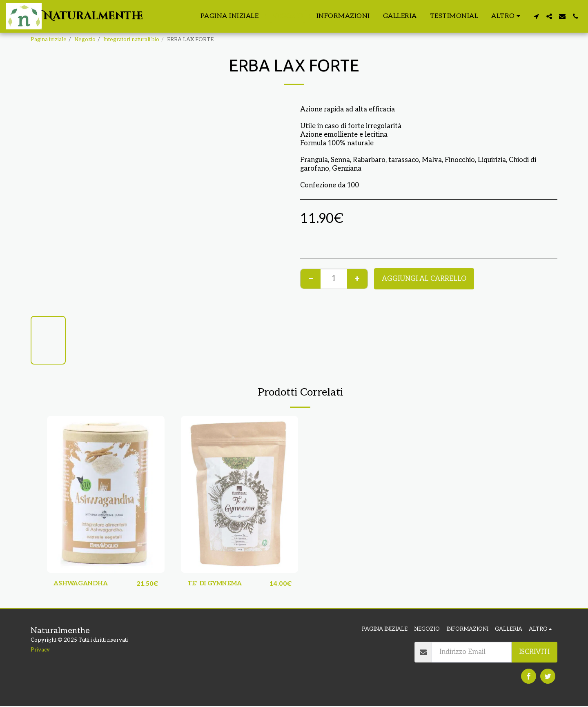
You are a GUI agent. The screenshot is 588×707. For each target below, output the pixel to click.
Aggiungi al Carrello (424, 279)
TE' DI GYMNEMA (217, 584)
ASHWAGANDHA (83, 584)
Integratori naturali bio (131, 40)
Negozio (85, 40)
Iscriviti (534, 653)
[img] (106, 494)
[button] (536, 16)
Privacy (40, 650)
